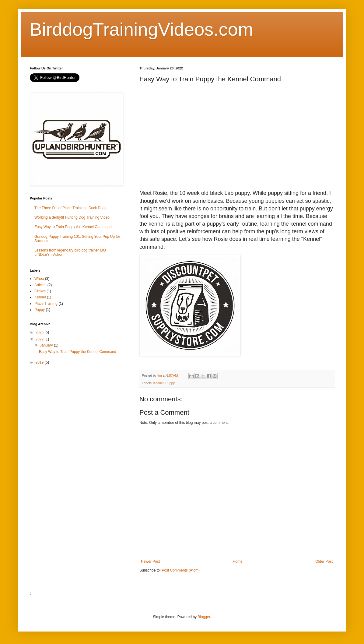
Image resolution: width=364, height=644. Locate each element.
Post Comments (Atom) (181, 570)
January (47, 345)
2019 (40, 362)
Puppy (170, 383)
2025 (40, 332)
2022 (40, 339)
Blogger (204, 617)
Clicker (40, 291)
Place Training (46, 304)
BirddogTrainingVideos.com (142, 29)
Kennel (159, 383)
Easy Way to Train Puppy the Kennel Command (73, 227)
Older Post (324, 561)
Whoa (39, 279)
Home (238, 561)
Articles (40, 285)
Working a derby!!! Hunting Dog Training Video (72, 217)
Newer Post (150, 561)
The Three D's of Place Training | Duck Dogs (70, 208)
